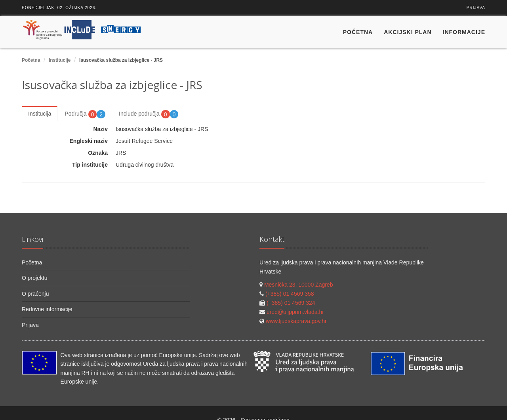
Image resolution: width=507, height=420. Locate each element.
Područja (85, 114)
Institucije (60, 60)
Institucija (40, 114)
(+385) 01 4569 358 (290, 294)
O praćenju (35, 294)
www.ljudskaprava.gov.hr (296, 321)
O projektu (35, 278)
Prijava (476, 8)
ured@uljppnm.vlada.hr (295, 312)
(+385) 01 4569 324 (291, 303)
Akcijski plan (408, 32)
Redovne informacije (47, 309)
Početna (358, 32)
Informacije (464, 32)
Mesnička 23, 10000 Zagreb (299, 285)
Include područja (149, 114)
